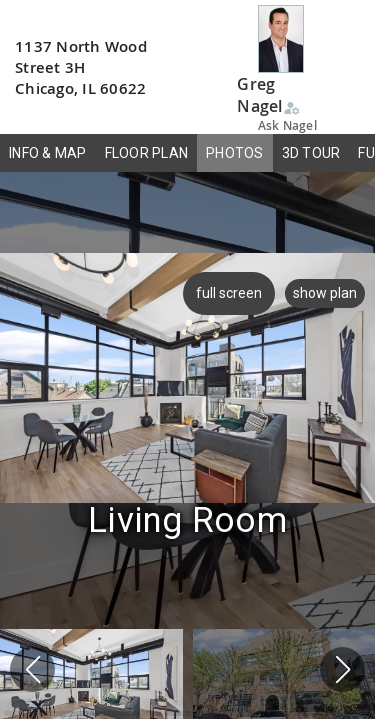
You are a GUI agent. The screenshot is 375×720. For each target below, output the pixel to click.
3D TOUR (311, 153)
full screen (226, 293)
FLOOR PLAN (147, 153)
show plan (325, 293)
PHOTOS (235, 153)
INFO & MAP (48, 153)
